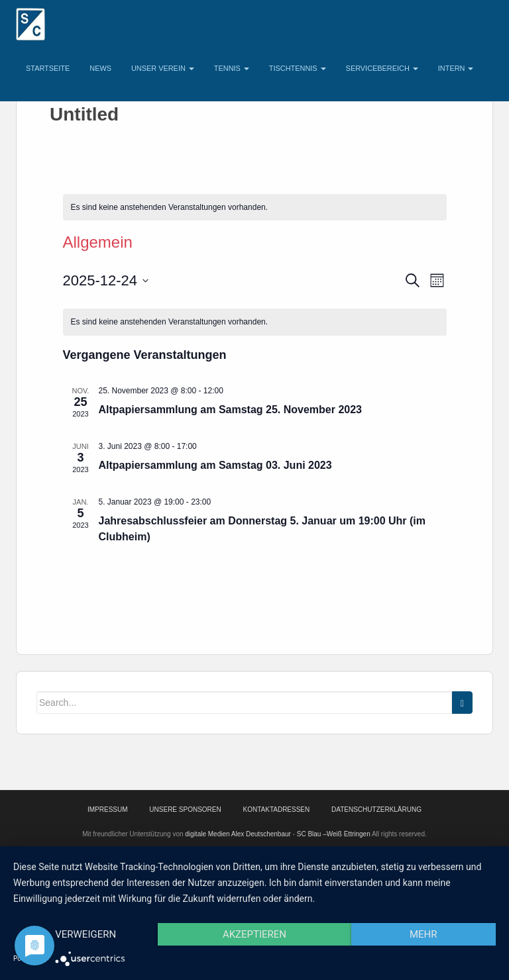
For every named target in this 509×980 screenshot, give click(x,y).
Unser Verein (163, 68)
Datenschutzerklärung (376, 809)
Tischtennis (298, 68)
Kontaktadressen (277, 809)
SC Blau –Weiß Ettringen (334, 834)
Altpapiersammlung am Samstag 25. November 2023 (231, 410)
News (100, 68)
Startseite (48, 68)
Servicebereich (382, 68)
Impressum (108, 809)
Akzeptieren (254, 934)
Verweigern (85, 934)
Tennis (232, 68)
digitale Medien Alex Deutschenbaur (238, 834)
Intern (456, 68)
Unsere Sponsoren (185, 809)
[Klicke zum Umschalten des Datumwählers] (106, 280)
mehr (424, 934)
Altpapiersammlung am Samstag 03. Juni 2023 (215, 465)
